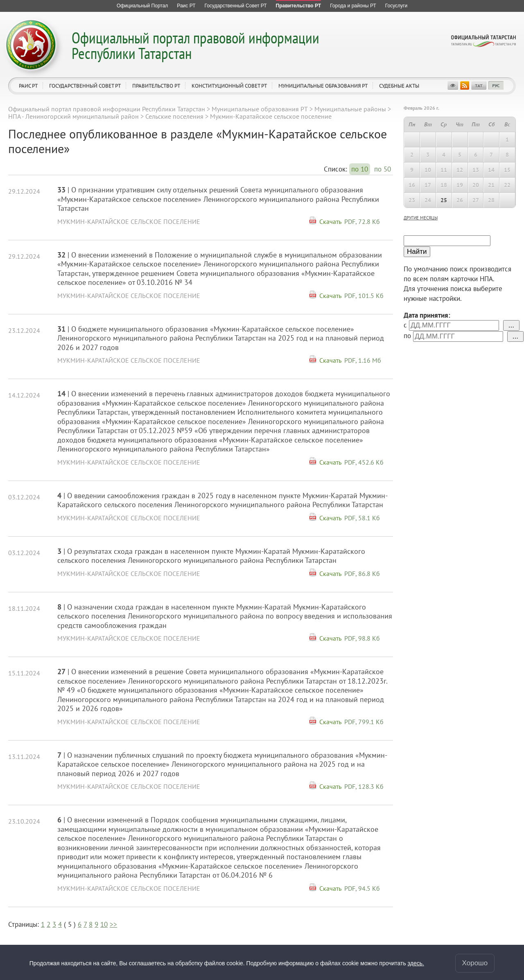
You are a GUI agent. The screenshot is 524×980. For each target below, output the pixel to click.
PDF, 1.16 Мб (363, 360)
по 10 (360, 169)
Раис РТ (28, 86)
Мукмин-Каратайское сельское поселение (129, 221)
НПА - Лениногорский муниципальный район (73, 116)
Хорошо (475, 963)
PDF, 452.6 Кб (364, 462)
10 (104, 924)
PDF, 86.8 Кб (362, 574)
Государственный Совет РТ (85, 86)
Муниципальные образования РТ (323, 86)
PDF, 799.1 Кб (364, 722)
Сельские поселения (174, 116)
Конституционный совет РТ (229, 86)
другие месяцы (421, 218)
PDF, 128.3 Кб (364, 786)
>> (113, 924)
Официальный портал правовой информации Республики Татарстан (195, 45)
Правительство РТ (156, 86)
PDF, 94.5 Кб (362, 888)
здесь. (416, 963)
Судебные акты (399, 86)
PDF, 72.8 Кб (362, 221)
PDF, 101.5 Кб (364, 296)
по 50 (383, 169)
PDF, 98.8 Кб (362, 638)
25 (444, 200)
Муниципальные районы (350, 109)
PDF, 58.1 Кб (362, 518)
